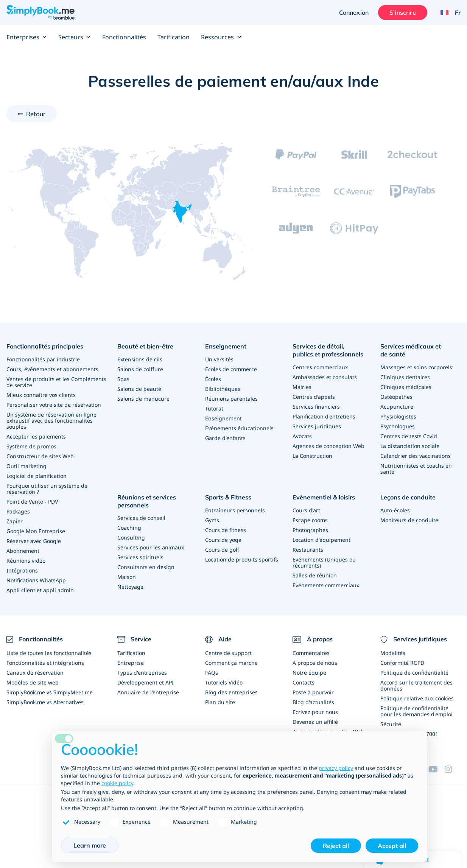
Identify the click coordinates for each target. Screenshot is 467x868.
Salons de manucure (143, 399)
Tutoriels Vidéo (224, 682)
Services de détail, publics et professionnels (328, 350)
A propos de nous (315, 663)
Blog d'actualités (313, 702)
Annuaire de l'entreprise (148, 692)
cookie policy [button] (117, 783)
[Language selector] (448, 12)
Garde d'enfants (225, 438)
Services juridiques (317, 426)
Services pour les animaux (151, 547)
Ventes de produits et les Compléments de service (56, 382)
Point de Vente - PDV (32, 502)
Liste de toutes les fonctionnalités (49, 653)
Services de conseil (141, 518)
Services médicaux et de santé (411, 350)
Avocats (302, 436)
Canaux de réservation (35, 673)
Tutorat (214, 408)
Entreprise (131, 663)
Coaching (129, 528)
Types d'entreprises (142, 673)
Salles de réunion (315, 575)
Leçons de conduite (408, 497)
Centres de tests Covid (409, 436)
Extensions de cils (140, 359)
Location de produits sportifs (242, 559)
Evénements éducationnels (239, 428)
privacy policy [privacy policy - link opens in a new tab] (336, 768)
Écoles (213, 379)
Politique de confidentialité (414, 673)
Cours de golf (222, 550)
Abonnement (23, 551)
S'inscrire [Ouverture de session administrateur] (403, 12)
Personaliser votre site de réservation (54, 405)
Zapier (15, 521)
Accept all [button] (392, 846)
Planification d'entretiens (324, 416)
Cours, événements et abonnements (52, 369)
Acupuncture (397, 407)
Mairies (302, 387)
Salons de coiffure (140, 369)
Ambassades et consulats (325, 377)
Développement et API (146, 682)
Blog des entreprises (231, 692)
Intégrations (22, 570)
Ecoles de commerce (231, 369)
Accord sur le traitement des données (416, 685)
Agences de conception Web (328, 446)
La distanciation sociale (410, 446)
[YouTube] (436, 769)
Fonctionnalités (124, 37)
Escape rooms (310, 520)
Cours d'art (306, 510)
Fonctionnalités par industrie (43, 359)
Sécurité (391, 724)
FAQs (212, 673)
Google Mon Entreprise (36, 531)
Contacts (304, 682)
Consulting (131, 537)
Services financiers (316, 407)
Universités (219, 359)
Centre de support (228, 653)
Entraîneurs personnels (235, 510)
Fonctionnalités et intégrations (45, 663)
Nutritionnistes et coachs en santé (416, 469)
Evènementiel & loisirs (324, 497)
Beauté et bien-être (145, 346)
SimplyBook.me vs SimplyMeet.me (50, 692)
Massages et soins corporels (416, 367)
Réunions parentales (231, 399)
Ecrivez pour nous (315, 712)
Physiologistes (398, 416)
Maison (127, 577)
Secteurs (75, 37)
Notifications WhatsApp (36, 580)
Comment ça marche (231, 663)
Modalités (393, 653)
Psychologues (398, 426)
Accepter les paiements (36, 436)
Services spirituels (140, 557)
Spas (123, 379)
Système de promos (31, 446)
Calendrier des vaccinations (416, 456)
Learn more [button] (90, 845)
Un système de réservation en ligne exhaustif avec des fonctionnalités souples (51, 421)
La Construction (312, 456)
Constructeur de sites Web (40, 456)
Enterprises (27, 37)
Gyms (212, 520)
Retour (36, 114)
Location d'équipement (321, 540)
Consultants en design (146, 567)
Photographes (310, 530)
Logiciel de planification (37, 476)
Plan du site (220, 702)
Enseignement (226, 346)
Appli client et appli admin (40, 590)
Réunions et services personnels (147, 501)
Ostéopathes (396, 397)
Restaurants (308, 550)
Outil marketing (26, 466)
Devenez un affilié (315, 722)
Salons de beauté (139, 389)
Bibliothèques (223, 389)
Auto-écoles (395, 510)
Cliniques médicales (406, 387)
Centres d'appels (314, 397)
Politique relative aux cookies (417, 698)
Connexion (354, 12)
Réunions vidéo (26, 561)
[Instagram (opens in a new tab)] (453, 769)
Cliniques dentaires (405, 377)
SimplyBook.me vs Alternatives (45, 702)
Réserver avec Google (34, 541)
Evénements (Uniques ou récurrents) (324, 562)
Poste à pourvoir (313, 692)
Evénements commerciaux (326, 585)
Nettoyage (130, 587)
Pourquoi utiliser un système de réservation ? (47, 489)
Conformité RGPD (402, 663)
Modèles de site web (33, 682)
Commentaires (311, 653)
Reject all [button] (336, 846)
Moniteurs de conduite (409, 520)
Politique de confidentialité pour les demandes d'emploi (416, 711)
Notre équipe (309, 673)
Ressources (221, 37)
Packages (18, 511)
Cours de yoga (223, 540)
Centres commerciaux (320, 367)
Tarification (174, 37)
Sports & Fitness (228, 497)
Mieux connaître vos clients (41, 395)
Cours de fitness (226, 530)
